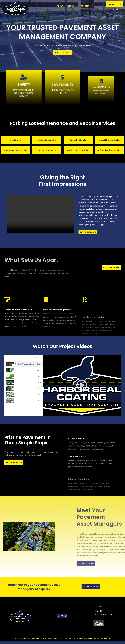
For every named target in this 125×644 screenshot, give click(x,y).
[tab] (23, 366)
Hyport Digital (104, 641)
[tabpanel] (82, 387)
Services (72, 6)
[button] (82, 387)
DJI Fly (18, 403)
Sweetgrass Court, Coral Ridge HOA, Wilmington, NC (26, 384)
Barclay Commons (23, 397)
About (60, 6)
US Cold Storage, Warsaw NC (26, 378)
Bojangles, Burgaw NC (25, 372)
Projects (86, 6)
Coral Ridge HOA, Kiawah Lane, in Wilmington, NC (26, 390)
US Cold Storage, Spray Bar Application (26, 366)
